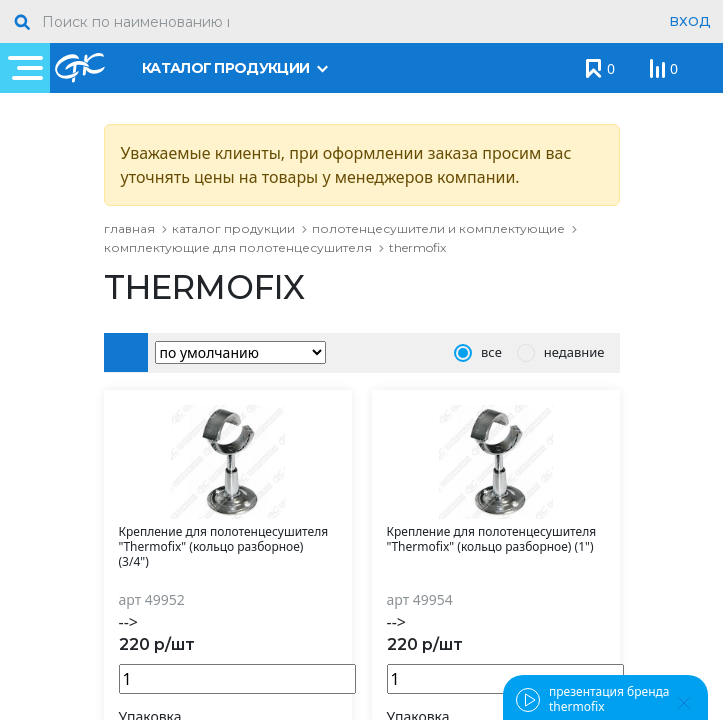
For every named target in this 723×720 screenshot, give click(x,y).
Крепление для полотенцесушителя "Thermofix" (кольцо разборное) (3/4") (224, 547)
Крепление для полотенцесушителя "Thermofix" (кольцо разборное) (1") (492, 539)
